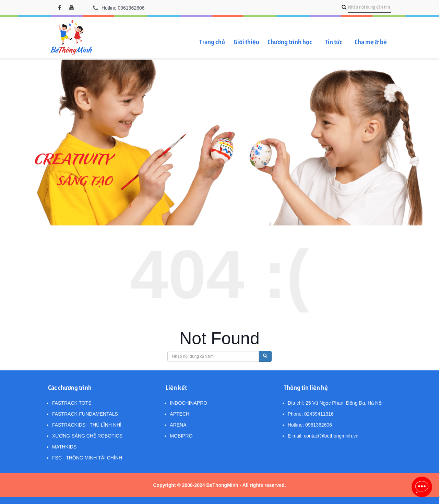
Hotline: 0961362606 (310, 425)
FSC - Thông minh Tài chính (87, 458)
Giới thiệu (246, 41)
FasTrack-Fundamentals (85, 414)
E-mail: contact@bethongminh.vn (323, 436)
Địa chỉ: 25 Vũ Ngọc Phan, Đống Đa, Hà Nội (335, 403)
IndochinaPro (188, 403)
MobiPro (181, 436)
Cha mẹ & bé (371, 41)
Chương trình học (290, 41)
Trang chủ (212, 41)
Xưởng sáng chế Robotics (87, 436)
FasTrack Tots (72, 403)
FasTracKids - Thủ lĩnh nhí (87, 425)
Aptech (180, 414)
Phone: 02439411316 (311, 414)
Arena (178, 425)
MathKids (64, 447)
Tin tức (334, 41)
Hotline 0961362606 (123, 8)
